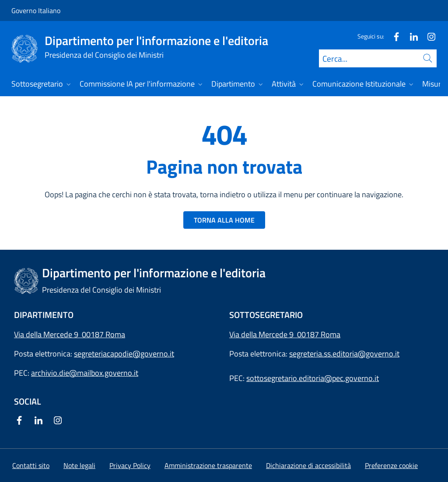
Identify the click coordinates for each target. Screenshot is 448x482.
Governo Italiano (36, 10)
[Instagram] (428, 36)
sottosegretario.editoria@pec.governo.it (313, 378)
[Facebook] (393, 36)
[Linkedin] (410, 36)
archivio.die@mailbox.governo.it (85, 373)
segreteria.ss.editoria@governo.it (344, 354)
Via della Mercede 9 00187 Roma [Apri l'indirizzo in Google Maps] (70, 334)
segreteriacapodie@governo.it (124, 354)
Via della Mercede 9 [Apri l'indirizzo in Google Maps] (263, 334)
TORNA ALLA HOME (224, 220)
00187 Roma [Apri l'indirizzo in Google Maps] (319, 334)
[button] (391, 465)
